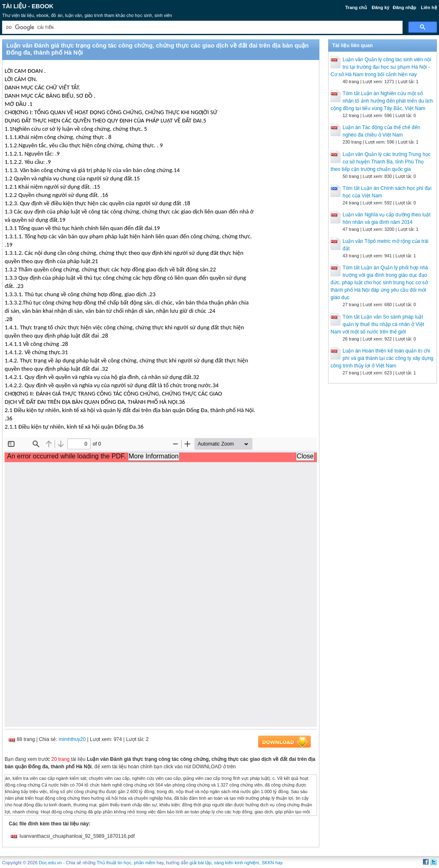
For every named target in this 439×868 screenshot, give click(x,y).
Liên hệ (429, 7)
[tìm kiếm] (201, 28)
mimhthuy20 (72, 739)
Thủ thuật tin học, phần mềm (126, 863)
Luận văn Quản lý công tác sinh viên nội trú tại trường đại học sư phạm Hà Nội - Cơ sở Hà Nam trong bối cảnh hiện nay (381, 67)
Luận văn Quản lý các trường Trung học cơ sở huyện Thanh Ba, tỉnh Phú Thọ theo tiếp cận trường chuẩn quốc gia (381, 162)
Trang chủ (356, 7)
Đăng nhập (404, 7)
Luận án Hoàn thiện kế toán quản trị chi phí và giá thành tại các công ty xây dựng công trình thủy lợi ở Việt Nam (382, 358)
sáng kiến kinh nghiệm (236, 863)
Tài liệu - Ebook (28, 6)
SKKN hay (272, 863)
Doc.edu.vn (50, 863)
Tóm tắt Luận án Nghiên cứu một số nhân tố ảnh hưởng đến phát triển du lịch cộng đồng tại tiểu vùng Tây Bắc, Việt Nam (382, 101)
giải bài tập (200, 863)
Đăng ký (380, 7)
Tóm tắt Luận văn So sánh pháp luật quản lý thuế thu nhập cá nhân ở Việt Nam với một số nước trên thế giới (377, 324)
